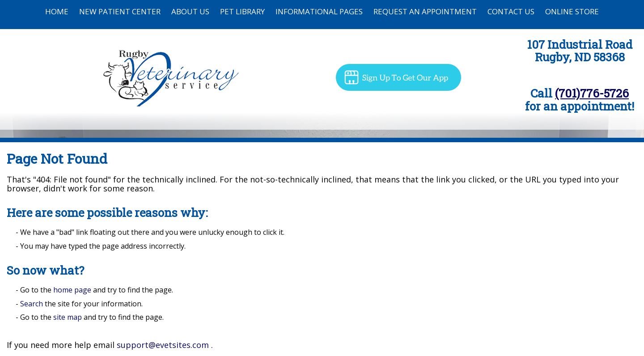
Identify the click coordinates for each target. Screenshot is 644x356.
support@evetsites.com (163, 345)
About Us (190, 11)
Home (57, 11)
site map (68, 317)
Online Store (572, 11)
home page (72, 290)
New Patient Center (120, 11)
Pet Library (242, 11)
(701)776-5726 (592, 93)
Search (32, 304)
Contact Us (511, 11)
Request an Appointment (425, 11)
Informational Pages (319, 11)
